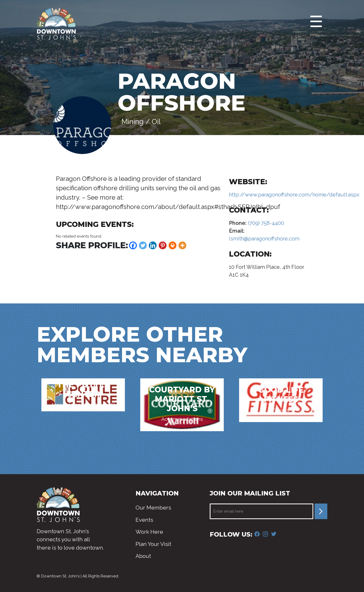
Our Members (153, 508)
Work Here (149, 532)
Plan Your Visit (153, 544)
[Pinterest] (163, 245)
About (143, 556)
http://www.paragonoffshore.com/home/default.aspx (294, 195)
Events (144, 520)
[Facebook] (133, 245)
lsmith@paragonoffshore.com (264, 239)
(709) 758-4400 (265, 223)
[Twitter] (143, 245)
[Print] (173, 245)
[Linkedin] (153, 245)
